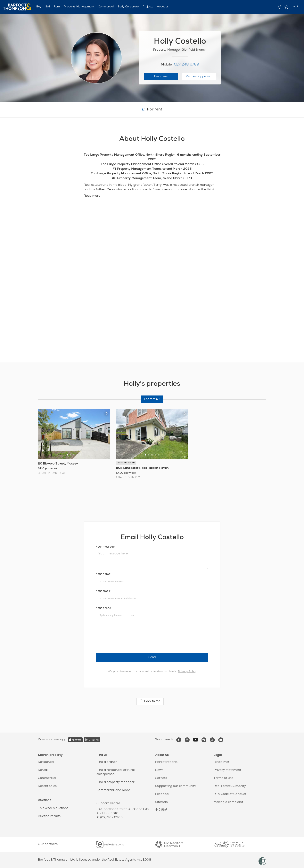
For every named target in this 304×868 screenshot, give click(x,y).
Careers (161, 778)
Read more (92, 196)
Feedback (162, 794)
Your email (103, 591)
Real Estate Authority (230, 786)
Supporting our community (176, 786)
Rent (57, 7)
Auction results (49, 816)
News (159, 770)
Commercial (106, 7)
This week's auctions (53, 808)
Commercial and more (113, 790)
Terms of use (223, 778)
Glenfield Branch (194, 50)
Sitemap (161, 802)
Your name (103, 574)
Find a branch (107, 762)
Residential (46, 762)
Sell (48, 7)
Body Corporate (128, 7)
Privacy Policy (187, 672)
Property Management (79, 7)
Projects (148, 7)
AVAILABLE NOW (126, 463)
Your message (105, 547)
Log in (296, 7)
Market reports (166, 762)
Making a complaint (228, 802)
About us (163, 7)
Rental (43, 770)
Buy (39, 7)
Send (152, 657)
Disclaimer (222, 762)
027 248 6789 (186, 65)
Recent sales (47, 786)
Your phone (103, 608)
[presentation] (126, 637)
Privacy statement (227, 770)
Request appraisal (199, 77)
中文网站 (161, 810)
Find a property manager (115, 782)
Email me (161, 77)
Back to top (150, 701)
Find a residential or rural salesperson (116, 772)
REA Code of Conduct (230, 794)
